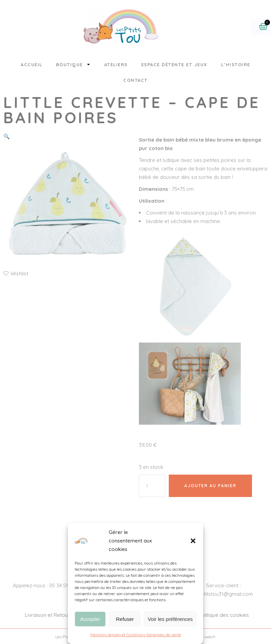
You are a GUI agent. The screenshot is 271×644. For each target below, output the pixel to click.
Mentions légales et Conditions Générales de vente (136, 635)
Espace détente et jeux (174, 65)
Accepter (90, 619)
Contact (135, 80)
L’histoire (236, 65)
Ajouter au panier (210, 486)
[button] (193, 541)
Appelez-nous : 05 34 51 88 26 (48, 585)
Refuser (125, 619)
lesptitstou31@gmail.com (223, 594)
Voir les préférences (170, 619)
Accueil (32, 65)
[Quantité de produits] (152, 486)
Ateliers (116, 65)
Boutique (73, 64)
